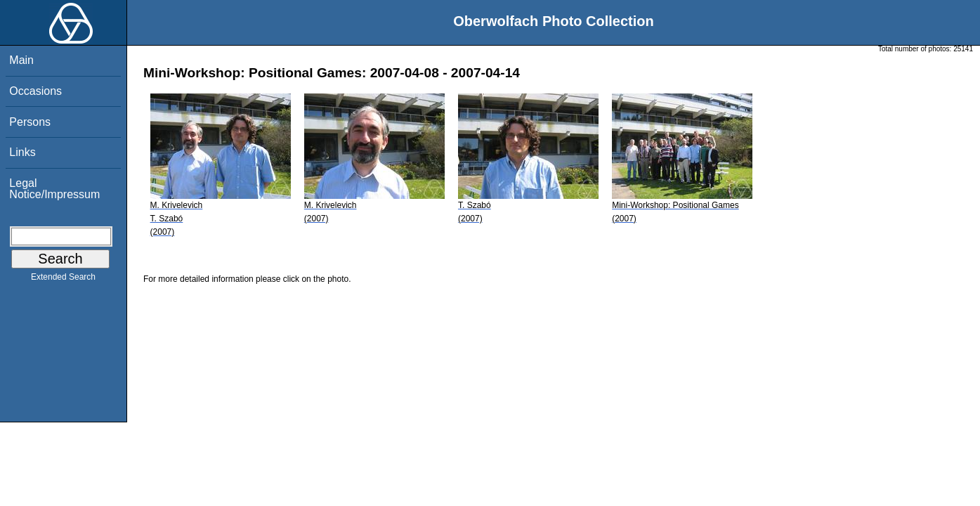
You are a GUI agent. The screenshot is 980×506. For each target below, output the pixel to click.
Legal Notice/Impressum (54, 189)
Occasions (35, 91)
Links (22, 152)
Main (21, 60)
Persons (30, 122)
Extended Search (63, 280)
